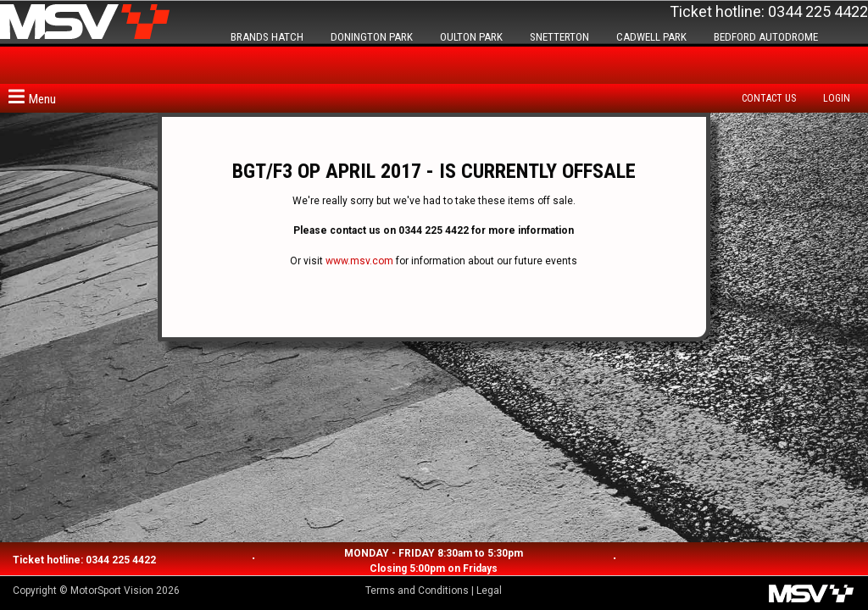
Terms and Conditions (417, 591)
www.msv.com (359, 261)
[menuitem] (773, 98)
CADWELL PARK (651, 37)
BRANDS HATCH (267, 37)
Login (837, 98)
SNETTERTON (559, 37)
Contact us (769, 98)
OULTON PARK (471, 37)
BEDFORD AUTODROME (766, 37)
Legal (489, 591)
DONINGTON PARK (372, 37)
